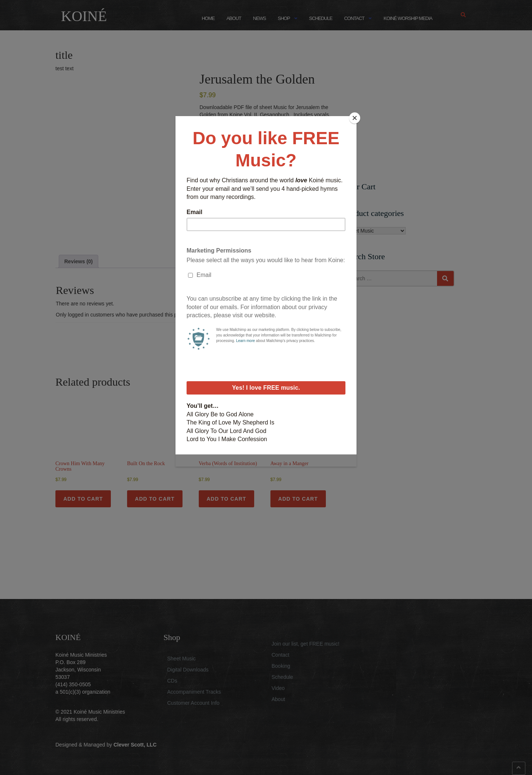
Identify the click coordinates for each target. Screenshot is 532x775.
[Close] (355, 118)
